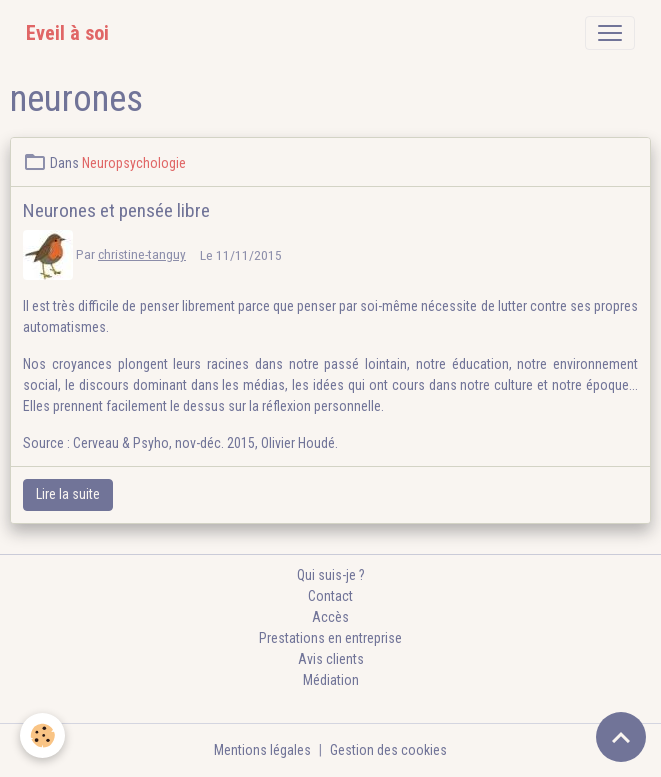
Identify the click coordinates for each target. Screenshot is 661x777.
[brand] (67, 33)
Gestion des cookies (388, 750)
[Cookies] (42, 735)
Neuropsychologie (134, 163)
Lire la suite (68, 494)
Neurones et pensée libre (116, 210)
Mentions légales (262, 750)
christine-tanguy (142, 254)
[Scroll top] (621, 737)
